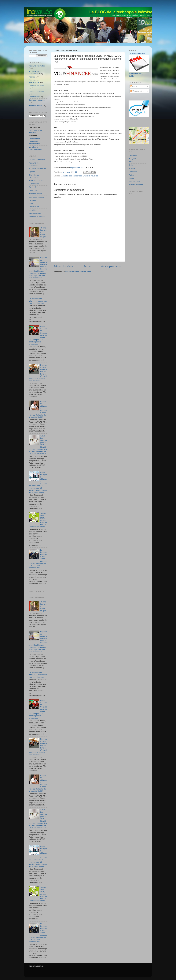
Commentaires (137, 91)
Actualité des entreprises (72, 176)
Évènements (34, 184)
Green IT (33, 187)
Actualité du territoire (37, 168)
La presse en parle (37, 91)
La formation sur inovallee (36, 131)
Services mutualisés (37, 100)
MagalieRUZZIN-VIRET (77, 168)
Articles (134, 86)
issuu (131, 162)
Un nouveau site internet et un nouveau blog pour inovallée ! (38, 301)
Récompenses (35, 213)
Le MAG (32, 200)
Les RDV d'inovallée (137, 53)
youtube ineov (134, 181)
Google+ (132, 158)
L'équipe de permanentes (34, 143)
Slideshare (133, 172)
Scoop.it (132, 168)
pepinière (33, 210)
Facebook (133, 155)
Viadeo (131, 178)
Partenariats (34, 97)
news (31, 204)
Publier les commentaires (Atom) (79, 272)
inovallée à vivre (36, 106)
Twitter (131, 175)
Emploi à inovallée (90, 176)
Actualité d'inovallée (37, 66)
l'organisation (34, 138)
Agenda (32, 77)
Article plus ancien (112, 266)
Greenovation (34, 190)
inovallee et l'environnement (35, 148)
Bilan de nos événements (34, 81)
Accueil (88, 266)
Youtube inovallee (136, 185)
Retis (131, 165)
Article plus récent (64, 266)
